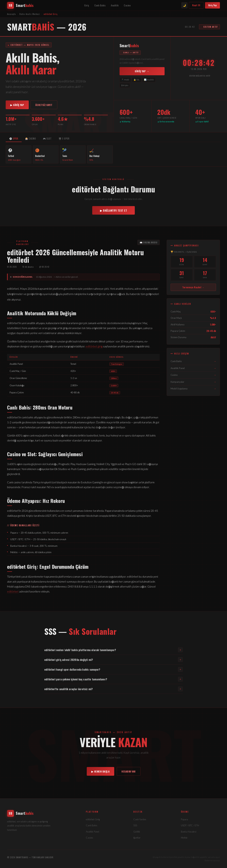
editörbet (13, 591)
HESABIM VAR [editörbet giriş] (129, 771)
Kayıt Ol (196, 5)
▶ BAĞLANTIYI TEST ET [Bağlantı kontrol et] (113, 210)
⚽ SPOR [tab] (14, 138)
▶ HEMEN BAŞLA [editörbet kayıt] (101, 771)
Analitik (115, 5)
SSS (135, 825)
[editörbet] (42, 813)
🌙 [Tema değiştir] (184, 5)
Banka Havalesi (189, 832)
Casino (127, 5)
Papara (184, 819)
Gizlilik (137, 832)
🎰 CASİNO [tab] (31, 138)
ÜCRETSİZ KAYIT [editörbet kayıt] (44, 105)
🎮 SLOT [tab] (47, 138)
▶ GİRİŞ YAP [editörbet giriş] (17, 105)
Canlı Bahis (100, 5)
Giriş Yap (213, 5)
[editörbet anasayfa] (20, 5)
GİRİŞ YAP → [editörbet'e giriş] (142, 71)
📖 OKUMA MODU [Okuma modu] (149, 242)
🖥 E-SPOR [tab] (64, 138)
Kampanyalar (193, 382)
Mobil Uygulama (193, 389)
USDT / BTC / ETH (190, 825)
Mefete (184, 838)
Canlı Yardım (140, 819)
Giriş (87, 5)
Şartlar (137, 838)
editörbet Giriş (93, 819)
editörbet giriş (94, 346)
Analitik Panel (193, 368)
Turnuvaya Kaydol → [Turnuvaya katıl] (193, 287)
